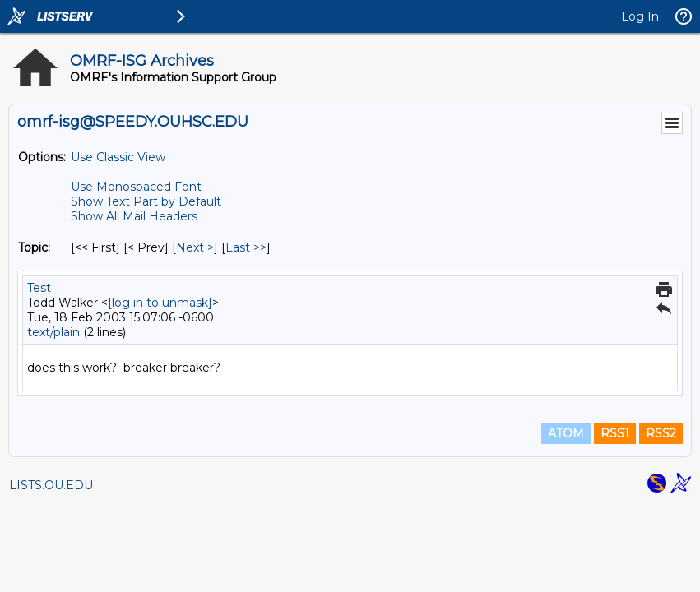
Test (39, 288)
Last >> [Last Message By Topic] (246, 247)
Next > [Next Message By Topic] (195, 247)
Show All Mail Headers (134, 216)
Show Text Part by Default (146, 201)
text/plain (53, 332)
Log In (640, 16)
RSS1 (615, 433)
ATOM (566, 433)
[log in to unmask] (160, 303)
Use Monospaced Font (136, 187)
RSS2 (661, 433)
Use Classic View (118, 157)
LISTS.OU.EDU (51, 485)
